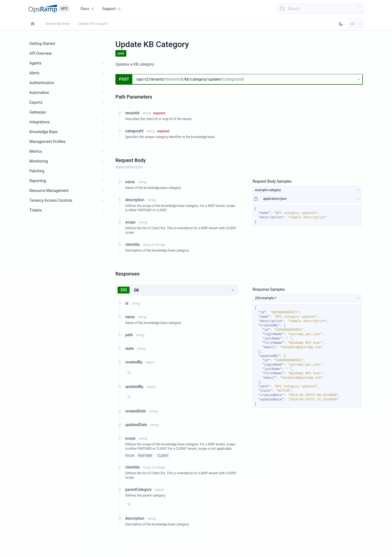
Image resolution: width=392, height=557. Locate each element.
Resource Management (49, 191)
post (121, 53)
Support (111, 9)
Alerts (34, 73)
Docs (87, 9)
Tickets (36, 210)
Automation (39, 93)
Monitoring (39, 161)
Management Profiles (48, 142)
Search (294, 9)
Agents (35, 63)
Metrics (36, 151)
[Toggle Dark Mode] (341, 24)
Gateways (38, 112)
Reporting (38, 181)
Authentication (42, 83)
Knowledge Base (58, 24)
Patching (37, 171)
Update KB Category (93, 24)
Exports (36, 102)
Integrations (39, 122)
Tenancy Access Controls (51, 200)
